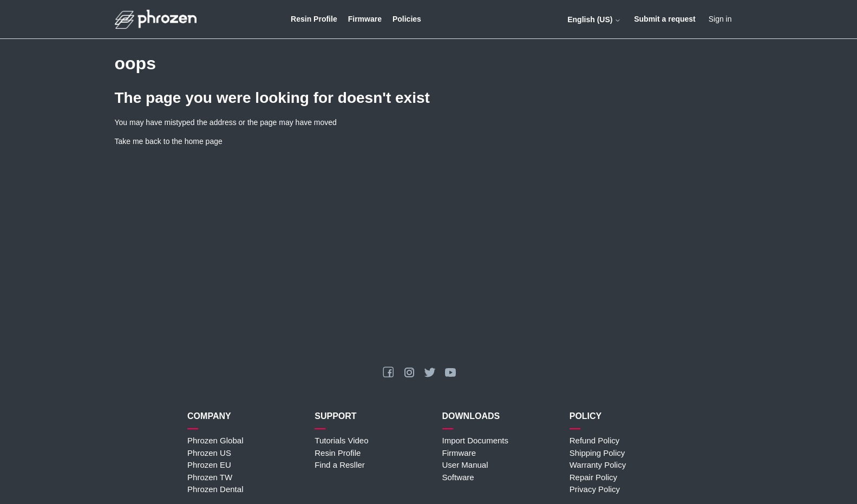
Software (458, 477)
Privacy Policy (595, 489)
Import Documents (476, 440)
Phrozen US (209, 453)
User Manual (465, 465)
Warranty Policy (598, 465)
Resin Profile (314, 19)
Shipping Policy (597, 453)
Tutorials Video (341, 440)
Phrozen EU (209, 465)
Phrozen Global (215, 440)
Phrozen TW (210, 477)
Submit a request (665, 19)
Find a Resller (340, 465)
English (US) (594, 19)
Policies (407, 19)
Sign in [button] (720, 19)
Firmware (365, 19)
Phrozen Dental (215, 489)
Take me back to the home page (169, 141)
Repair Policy (593, 477)
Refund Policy (595, 440)
